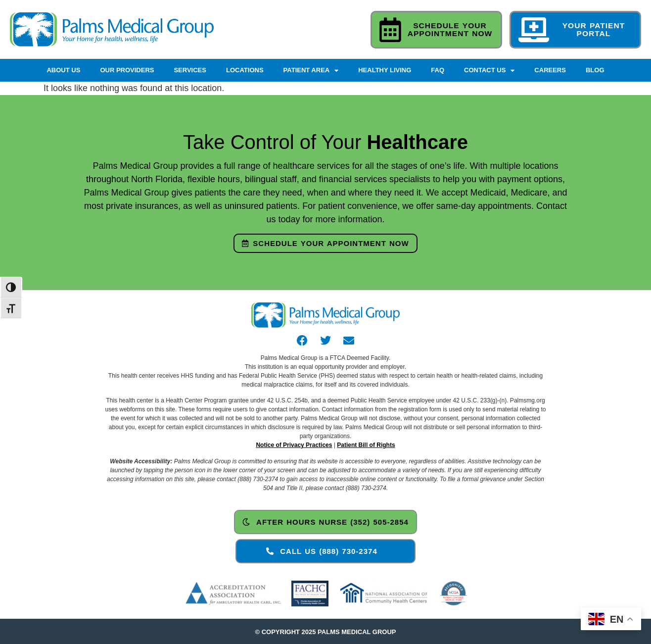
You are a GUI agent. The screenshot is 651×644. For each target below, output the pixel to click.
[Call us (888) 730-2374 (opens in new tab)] (325, 551)
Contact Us (489, 71)
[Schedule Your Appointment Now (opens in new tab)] (436, 29)
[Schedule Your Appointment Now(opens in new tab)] (325, 243)
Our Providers (127, 70)
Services (190, 70)
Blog (595, 70)
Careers (550, 70)
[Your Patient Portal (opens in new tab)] (575, 29)
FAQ (438, 70)
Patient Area (311, 71)
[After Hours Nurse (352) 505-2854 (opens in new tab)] (325, 522)
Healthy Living (385, 70)
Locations (245, 70)
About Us (63, 70)
